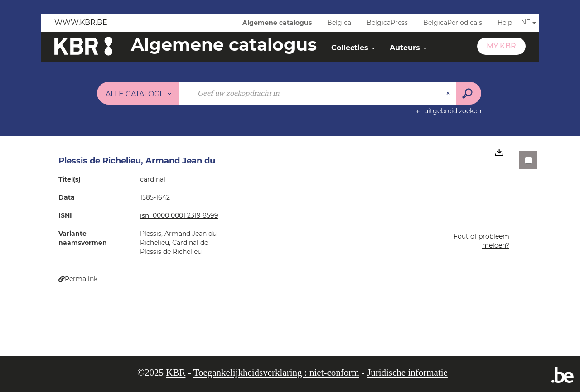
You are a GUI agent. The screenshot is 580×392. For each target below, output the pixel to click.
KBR (176, 373)
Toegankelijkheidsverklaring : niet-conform (276, 373)
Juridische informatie (407, 373)
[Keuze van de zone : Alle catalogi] (138, 93)
